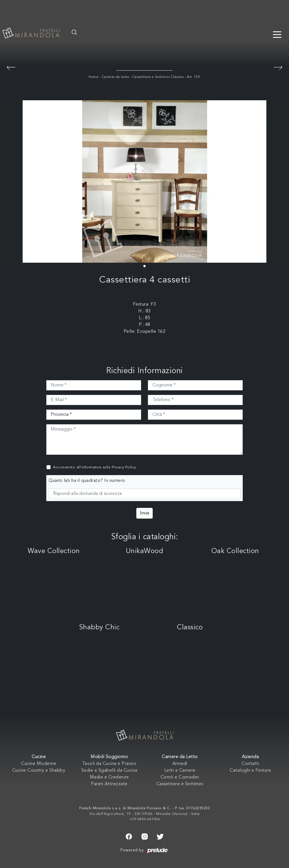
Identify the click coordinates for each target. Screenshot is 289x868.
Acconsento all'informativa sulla (95, 467)
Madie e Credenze (109, 777)
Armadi (180, 764)
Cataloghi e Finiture (250, 771)
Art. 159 (193, 77)
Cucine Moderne (39, 764)
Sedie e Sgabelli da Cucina (109, 771)
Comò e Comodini (180, 777)
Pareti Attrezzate (109, 784)
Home (94, 77)
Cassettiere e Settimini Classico (158, 77)
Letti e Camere (180, 771)
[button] (144, 266)
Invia (144, 513)
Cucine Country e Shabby (39, 771)
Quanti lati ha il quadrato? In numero (87, 481)
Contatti (250, 764)
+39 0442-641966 (145, 819)
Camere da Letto (116, 77)
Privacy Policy (124, 467)
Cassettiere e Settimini (180, 784)
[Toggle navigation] (277, 34)
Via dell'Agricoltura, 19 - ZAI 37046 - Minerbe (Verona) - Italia (145, 814)
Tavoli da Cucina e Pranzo (109, 764)
